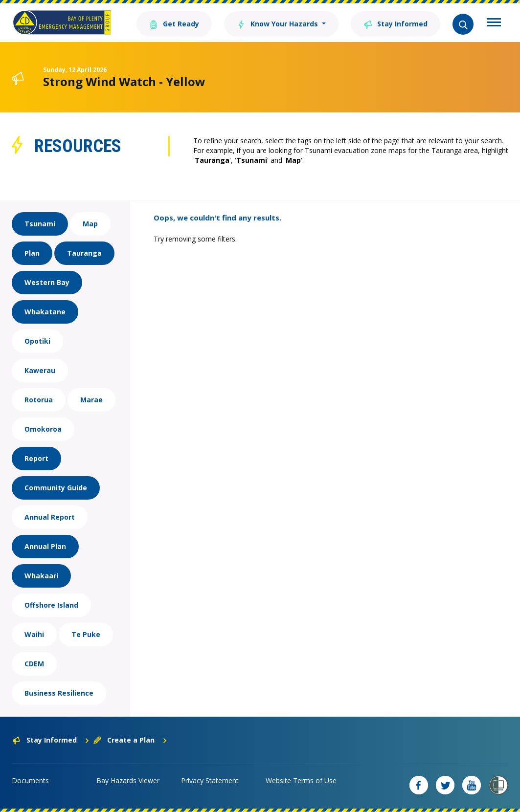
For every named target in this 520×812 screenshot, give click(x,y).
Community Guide (56, 488)
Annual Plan (45, 546)
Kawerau (40, 370)
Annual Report (50, 517)
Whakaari (41, 576)
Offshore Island (51, 605)
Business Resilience (59, 693)
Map (90, 224)
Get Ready (174, 23)
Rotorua (39, 400)
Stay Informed (396, 23)
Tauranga (84, 253)
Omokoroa (43, 429)
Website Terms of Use (301, 780)
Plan (32, 253)
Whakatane (45, 312)
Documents (30, 780)
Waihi (34, 634)
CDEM (34, 664)
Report (36, 458)
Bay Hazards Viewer (128, 780)
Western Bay (47, 282)
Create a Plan (130, 740)
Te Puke (86, 634)
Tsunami (40, 224)
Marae (91, 400)
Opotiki (37, 341)
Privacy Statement (210, 780)
